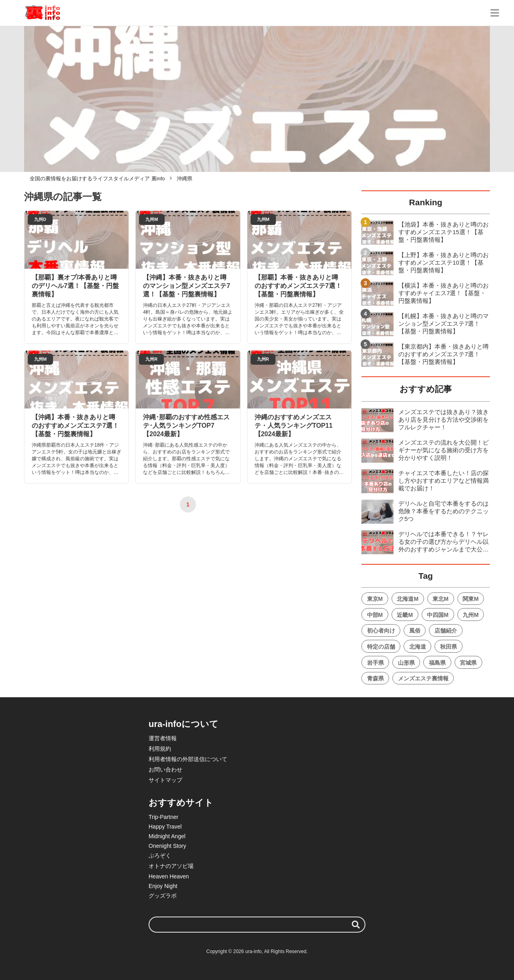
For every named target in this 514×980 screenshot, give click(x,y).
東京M (375, 599)
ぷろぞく (160, 855)
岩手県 (375, 663)
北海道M (408, 599)
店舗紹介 (446, 631)
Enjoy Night (163, 886)
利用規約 (160, 749)
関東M (471, 599)
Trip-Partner (163, 817)
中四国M (438, 615)
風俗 (415, 631)
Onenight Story (167, 846)
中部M (375, 615)
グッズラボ (163, 896)
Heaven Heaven (169, 876)
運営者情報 (163, 738)
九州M (471, 615)
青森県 (375, 678)
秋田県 (449, 647)
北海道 (418, 647)
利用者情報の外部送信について (188, 759)
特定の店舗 (381, 647)
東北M (441, 599)
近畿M (405, 615)
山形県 (406, 663)
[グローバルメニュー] (495, 13)
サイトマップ (165, 780)
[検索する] (356, 925)
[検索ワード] (257, 925)
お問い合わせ (165, 770)
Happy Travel (165, 827)
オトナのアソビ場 (171, 866)
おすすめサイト (181, 803)
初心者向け (381, 631)
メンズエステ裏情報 (423, 678)
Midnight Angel (167, 836)
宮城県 (468, 663)
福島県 (437, 663)
